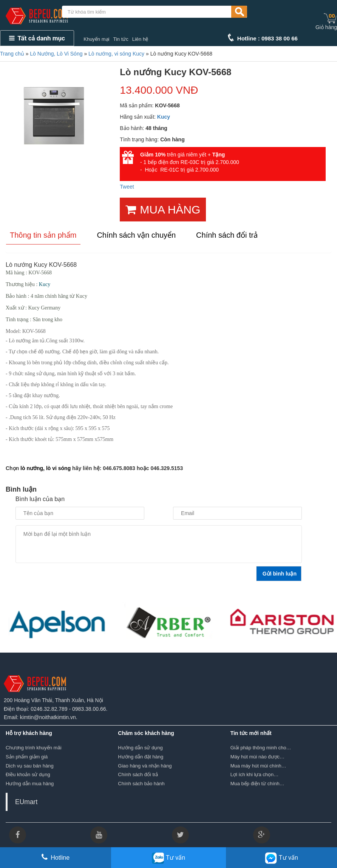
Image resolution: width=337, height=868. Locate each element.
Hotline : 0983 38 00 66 (267, 38)
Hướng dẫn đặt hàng (141, 757)
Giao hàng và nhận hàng (145, 766)
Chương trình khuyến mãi (34, 748)
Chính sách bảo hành (141, 784)
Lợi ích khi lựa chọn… (255, 774)
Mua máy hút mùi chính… (258, 766)
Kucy (164, 117)
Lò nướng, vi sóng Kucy (116, 54)
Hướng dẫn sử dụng (140, 748)
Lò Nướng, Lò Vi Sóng (56, 54)
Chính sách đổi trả (138, 774)
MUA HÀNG (163, 210)
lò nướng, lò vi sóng (46, 468)
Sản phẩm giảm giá (27, 757)
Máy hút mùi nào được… (257, 757)
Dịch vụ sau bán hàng (30, 766)
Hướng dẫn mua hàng (30, 784)
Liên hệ (140, 39)
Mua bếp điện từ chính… (257, 784)
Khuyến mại (96, 39)
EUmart (26, 802)
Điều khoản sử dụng (28, 774)
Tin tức (121, 39)
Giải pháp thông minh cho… (261, 748)
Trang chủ (12, 54)
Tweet (127, 187)
